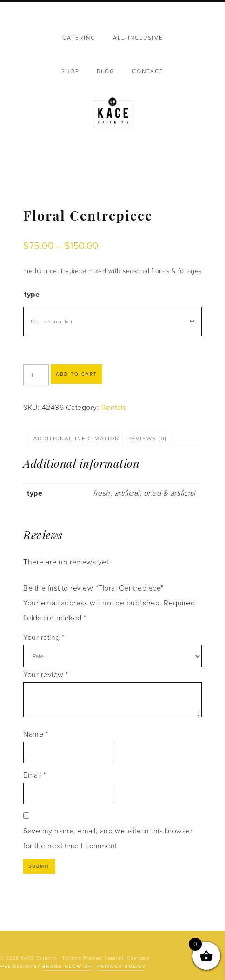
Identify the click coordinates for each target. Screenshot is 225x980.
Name (36, 734)
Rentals (114, 408)
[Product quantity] (36, 375)
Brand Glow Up (67, 967)
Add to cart (76, 374)
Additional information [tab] (76, 439)
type (32, 295)
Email (35, 775)
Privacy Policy (122, 967)
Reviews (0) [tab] (147, 439)
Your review (46, 675)
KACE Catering (113, 114)
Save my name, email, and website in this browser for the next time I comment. (108, 839)
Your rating (44, 638)
